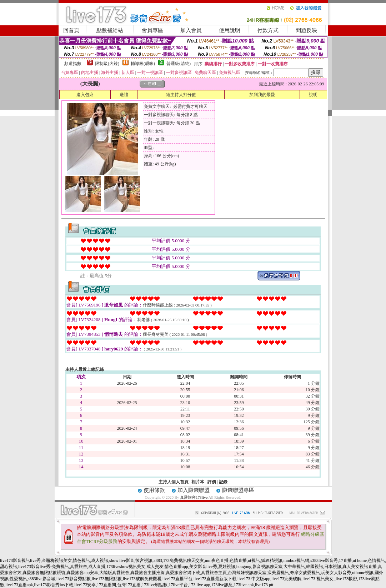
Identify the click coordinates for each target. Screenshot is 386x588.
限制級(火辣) (107, 64)
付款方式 (268, 30)
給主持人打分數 (181, 95)
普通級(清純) (179, 64)
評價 (212, 482)
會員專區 (152, 30)
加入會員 (191, 30)
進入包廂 (85, 95)
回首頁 (71, 30)
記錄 (223, 482)
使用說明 (230, 30)
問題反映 (306, 30)
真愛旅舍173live (194, 497)
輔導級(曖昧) (143, 64)
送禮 (124, 95)
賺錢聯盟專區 (238, 490)
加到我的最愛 (262, 95)
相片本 (198, 482)
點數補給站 (110, 30)
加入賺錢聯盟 (194, 490)
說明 (313, 95)
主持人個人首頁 (174, 482)
